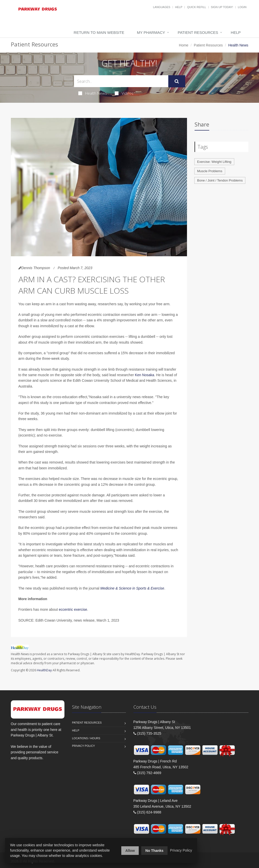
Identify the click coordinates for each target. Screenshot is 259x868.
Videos (124, 93)
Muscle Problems (210, 171)
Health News (93, 93)
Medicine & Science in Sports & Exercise (132, 588)
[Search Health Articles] (121, 81)
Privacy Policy (84, 746)
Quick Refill (196, 7)
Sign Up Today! (222, 7)
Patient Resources (198, 32)
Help (179, 7)
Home (184, 45)
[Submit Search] (177, 81)
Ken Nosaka (145, 375)
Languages (161, 7)
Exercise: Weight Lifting (214, 162)
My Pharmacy (151, 32)
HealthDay (44, 670)
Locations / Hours (86, 738)
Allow (130, 851)
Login (242, 7)
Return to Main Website (99, 32)
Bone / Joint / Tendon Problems (220, 180)
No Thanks (154, 851)
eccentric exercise (73, 609)
